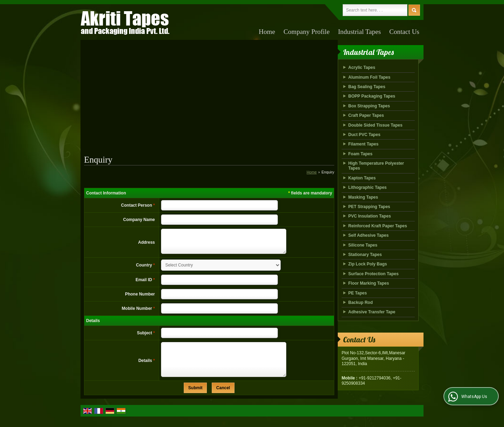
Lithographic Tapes (367, 187)
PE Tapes (358, 293)
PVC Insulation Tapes (370, 216)
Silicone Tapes (363, 245)
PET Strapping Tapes (369, 207)
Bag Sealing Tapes (367, 87)
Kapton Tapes (362, 178)
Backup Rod (360, 303)
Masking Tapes (363, 197)
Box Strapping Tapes (369, 106)
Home (267, 32)
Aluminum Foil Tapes (369, 77)
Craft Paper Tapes (366, 115)
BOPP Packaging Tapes (372, 96)
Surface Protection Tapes (373, 274)
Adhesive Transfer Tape (372, 312)
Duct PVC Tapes (364, 135)
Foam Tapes (360, 154)
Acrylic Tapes (362, 67)
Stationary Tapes (365, 255)
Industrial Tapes (359, 32)
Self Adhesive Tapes (368, 235)
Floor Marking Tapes (369, 283)
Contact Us (404, 32)
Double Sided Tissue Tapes (375, 125)
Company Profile (307, 32)
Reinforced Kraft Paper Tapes (378, 226)
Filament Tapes (363, 144)
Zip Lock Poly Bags (368, 264)
